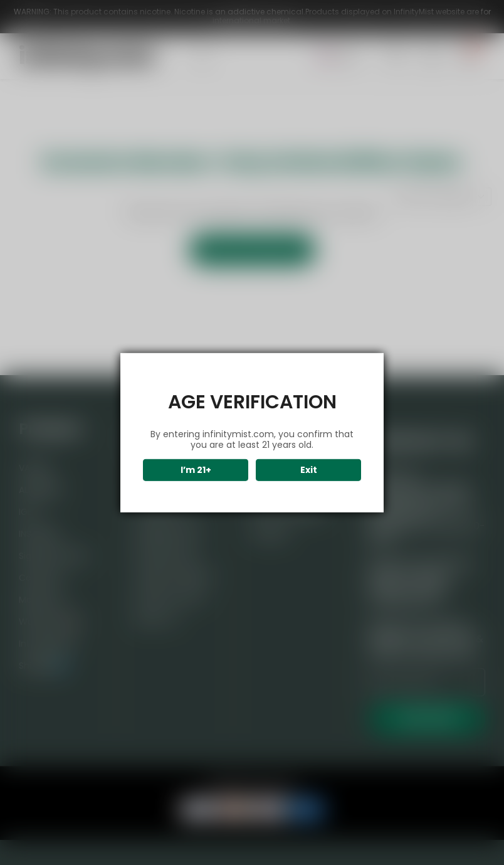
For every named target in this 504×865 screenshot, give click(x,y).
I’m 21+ (196, 470)
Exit (309, 470)
